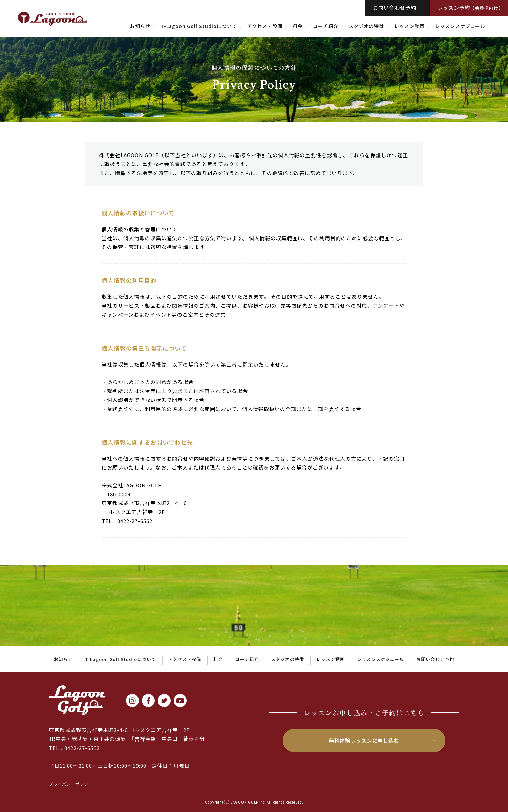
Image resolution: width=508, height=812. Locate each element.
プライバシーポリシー (71, 784)
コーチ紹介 (326, 26)
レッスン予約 (470, 8)
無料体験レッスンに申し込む (364, 740)
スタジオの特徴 (366, 26)
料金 (298, 26)
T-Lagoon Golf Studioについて (199, 26)
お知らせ (140, 26)
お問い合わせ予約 (395, 8)
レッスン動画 (409, 26)
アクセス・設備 (265, 26)
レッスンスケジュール (460, 26)
